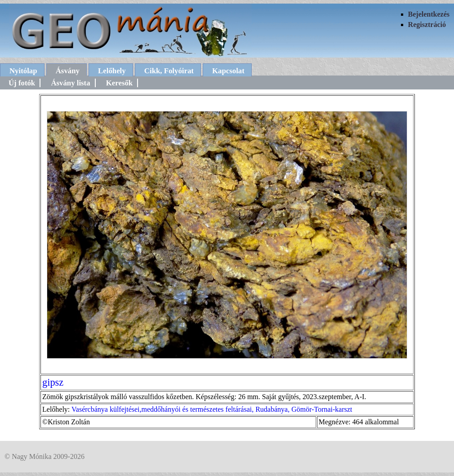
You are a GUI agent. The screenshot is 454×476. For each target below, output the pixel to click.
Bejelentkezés (429, 14)
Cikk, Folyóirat (169, 71)
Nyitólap (23, 71)
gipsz (53, 382)
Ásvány (68, 71)
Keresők (119, 83)
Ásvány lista (70, 83)
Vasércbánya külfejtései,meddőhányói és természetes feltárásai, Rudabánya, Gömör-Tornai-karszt (212, 409)
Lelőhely (112, 71)
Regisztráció (427, 24)
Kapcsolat (228, 71)
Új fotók (22, 83)
